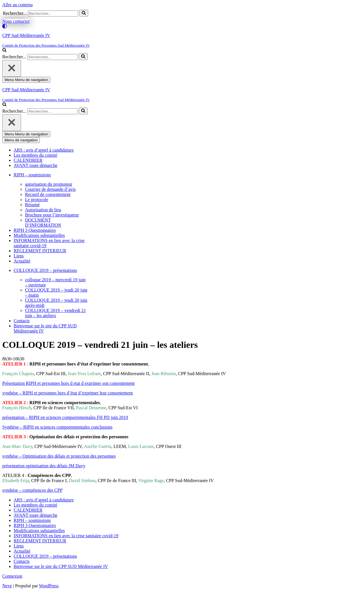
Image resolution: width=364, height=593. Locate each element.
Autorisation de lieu (43, 210)
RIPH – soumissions (32, 520)
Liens (19, 256)
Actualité (22, 261)
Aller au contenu (17, 5)
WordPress (49, 586)
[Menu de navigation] (26, 80)
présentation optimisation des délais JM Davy (44, 466)
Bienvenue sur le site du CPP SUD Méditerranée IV (61, 566)
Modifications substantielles (39, 235)
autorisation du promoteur (49, 184)
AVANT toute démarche (36, 165)
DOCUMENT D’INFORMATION (43, 223)
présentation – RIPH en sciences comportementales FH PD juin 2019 (65, 417)
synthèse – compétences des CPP (32, 490)
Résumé (32, 205)
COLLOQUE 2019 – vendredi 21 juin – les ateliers (55, 313)
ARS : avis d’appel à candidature (44, 150)
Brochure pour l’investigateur (52, 215)
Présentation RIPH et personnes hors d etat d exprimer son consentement (69, 383)
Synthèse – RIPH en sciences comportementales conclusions (57, 427)
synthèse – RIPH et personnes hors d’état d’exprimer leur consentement (68, 393)
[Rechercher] (53, 14)
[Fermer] (12, 68)
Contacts (22, 321)
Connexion (12, 576)
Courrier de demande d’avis (50, 189)
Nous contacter (16, 21)
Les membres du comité (35, 155)
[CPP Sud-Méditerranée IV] (182, 40)
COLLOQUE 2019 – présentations (45, 556)
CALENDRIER (28, 160)
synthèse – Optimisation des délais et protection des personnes (59, 456)
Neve (7, 586)
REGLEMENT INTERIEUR (40, 251)
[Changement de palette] (182, 26)
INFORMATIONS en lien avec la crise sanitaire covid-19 (66, 536)
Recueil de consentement (48, 194)
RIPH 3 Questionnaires (35, 230)
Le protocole (37, 200)
